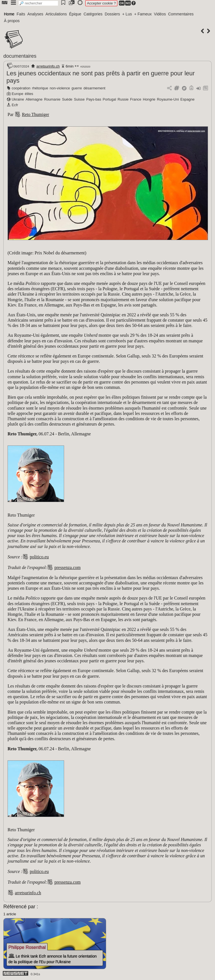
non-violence (60, 88)
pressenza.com (67, 567)
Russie (123, 99)
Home (9, 14)
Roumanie (52, 99)
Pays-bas (94, 99)
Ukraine (18, 99)
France (136, 99)
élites (29, 94)
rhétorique (40, 88)
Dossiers (112, 14)
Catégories (93, 14)
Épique (75, 14)
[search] (38, 3)
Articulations (56, 14)
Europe (17, 94)
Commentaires (181, 14)
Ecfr (15, 105)
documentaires (20, 56)
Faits (21, 14)
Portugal (109, 99)
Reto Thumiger (35, 114)
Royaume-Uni (168, 99)
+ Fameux (143, 14)
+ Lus (127, 14)
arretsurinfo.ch (48, 66)
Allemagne (34, 99)
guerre (77, 88)
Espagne (187, 99)
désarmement (94, 88)
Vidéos (160, 14)
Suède (67, 99)
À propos (12, 21)
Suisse (79, 99)
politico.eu (39, 557)
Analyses (35, 14)
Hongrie (149, 99)
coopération (21, 88)
